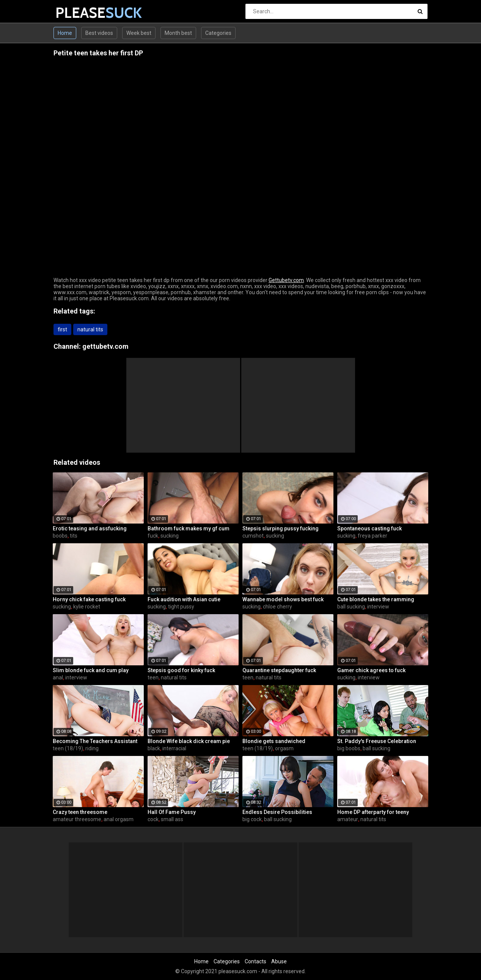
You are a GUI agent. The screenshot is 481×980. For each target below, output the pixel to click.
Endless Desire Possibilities (277, 812)
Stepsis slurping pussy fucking (281, 528)
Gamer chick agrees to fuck (371, 670)
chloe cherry (277, 607)
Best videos (99, 33)
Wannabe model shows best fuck (283, 599)
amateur (348, 819)
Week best (139, 33)
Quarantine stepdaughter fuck (279, 670)
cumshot (253, 536)
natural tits (90, 329)
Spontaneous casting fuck (369, 528)
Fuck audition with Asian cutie (184, 599)
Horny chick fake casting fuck (89, 599)
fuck (153, 536)
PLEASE (75, 13)
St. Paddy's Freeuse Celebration (377, 741)
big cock (252, 819)
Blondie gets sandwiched (274, 741)
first (62, 329)
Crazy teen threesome (80, 812)
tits (74, 536)
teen (153, 677)
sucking (170, 536)
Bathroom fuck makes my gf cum (189, 528)
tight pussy (181, 607)
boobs (60, 536)
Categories (218, 33)
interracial (174, 748)
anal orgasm (119, 819)
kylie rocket (87, 607)
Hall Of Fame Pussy (172, 812)
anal (58, 677)
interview (378, 607)
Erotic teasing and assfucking (90, 528)
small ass (172, 819)
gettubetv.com (105, 346)
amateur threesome (77, 819)
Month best (178, 33)
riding (92, 748)
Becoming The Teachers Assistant (95, 741)
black (154, 748)
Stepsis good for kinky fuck (181, 670)
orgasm (284, 748)
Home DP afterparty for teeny (373, 812)
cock (153, 819)
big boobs (349, 748)
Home (65, 33)
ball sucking (351, 607)
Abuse (279, 961)
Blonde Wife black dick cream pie (189, 741)
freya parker (373, 536)
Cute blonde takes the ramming (376, 599)
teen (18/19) (68, 748)
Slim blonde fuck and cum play (91, 670)
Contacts (255, 961)
